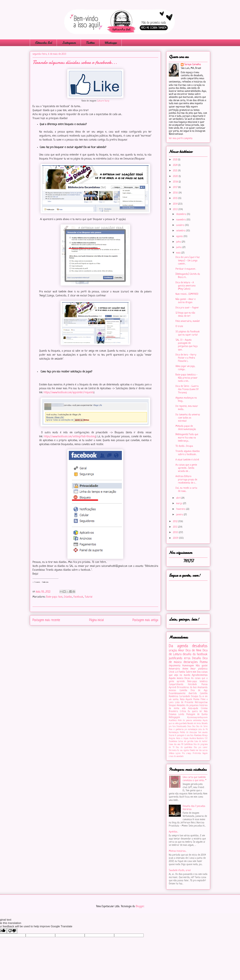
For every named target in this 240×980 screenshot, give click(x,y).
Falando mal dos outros (199, 750)
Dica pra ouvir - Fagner (187, 308)
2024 (176, 165)
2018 (176, 182)
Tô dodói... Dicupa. (184, 446)
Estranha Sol (43, 43)
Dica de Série (202, 727)
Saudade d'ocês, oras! (180, 870)
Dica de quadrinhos (184, 747)
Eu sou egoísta (183, 750)
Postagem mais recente (46, 620)
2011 (176, 527)
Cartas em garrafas (186, 741)
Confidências (188, 744)
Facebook (78, 597)
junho (179, 247)
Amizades (181, 705)
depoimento (175, 666)
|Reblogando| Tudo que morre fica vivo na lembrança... (187, 438)
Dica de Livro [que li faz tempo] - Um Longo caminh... (187, 261)
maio (179, 253)
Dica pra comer (201, 747)
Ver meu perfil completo (181, 138)
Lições (178, 753)
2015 (176, 198)
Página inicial (96, 620)
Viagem (205, 753)
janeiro (180, 515)
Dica (194, 727)
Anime (185, 669)
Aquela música (176, 678)
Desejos (195, 696)
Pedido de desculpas (188, 733)
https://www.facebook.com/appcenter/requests (69, 393)
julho (179, 242)
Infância (171, 753)
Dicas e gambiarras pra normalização (183, 730)
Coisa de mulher (201, 741)
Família (182, 672)
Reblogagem (174, 717)
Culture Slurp (103, 101)
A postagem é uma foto (184, 735)
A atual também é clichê (187, 460)
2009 (176, 538)
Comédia (183, 691)
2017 (176, 187)
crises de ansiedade (176, 756)
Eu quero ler (195, 711)
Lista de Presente (184, 702)
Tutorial (88, 597)
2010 (176, 532)
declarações (191, 662)
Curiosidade (185, 696)
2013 (176, 209)
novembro (181, 220)
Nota (182, 699)
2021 (176, 171)
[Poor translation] (12, 931)
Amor (181, 651)
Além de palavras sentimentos (190, 721)
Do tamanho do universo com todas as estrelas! (188, 418)
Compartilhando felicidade (183, 685)
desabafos (200, 646)
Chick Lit (173, 672)
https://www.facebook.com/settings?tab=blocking (70, 437)
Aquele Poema (192, 699)
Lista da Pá (203, 730)
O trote (179, 326)
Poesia (204, 685)
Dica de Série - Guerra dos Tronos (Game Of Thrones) (187, 389)
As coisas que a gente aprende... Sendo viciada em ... (186, 468)
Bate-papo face (54, 597)
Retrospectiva (201, 702)
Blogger (140, 906)
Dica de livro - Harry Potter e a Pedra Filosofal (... (186, 358)
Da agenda (178, 646)
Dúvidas (68, 597)
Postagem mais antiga (145, 620)
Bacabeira (200, 738)
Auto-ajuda (193, 708)
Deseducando (181, 727)
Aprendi (173, 688)
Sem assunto (203, 733)
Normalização (174, 733)
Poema (204, 662)
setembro (181, 231)
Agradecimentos (200, 675)
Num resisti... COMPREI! (187, 294)
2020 (176, 176)
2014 (176, 204)
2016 (176, 193)
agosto (180, 236)
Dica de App (199, 691)
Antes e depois (182, 738)
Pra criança (186, 753)
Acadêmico (173, 721)
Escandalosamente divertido (183, 694)
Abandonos (198, 735)
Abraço (205, 735)
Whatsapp (110, 43)
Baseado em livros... (194, 724)
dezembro (181, 214)
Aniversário (174, 669)
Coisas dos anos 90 (176, 744)
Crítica (183, 711)
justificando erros (180, 658)
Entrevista (173, 750)
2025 (176, 160)
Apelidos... (173, 832)
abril (179, 498)
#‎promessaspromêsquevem (197, 718)
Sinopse (172, 705)
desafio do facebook (195, 654)
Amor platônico (199, 669)
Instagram (69, 43)
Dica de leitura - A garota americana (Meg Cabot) (185, 286)
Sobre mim (191, 672)
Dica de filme (193, 651)
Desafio (197, 658)
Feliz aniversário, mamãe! (188, 321)
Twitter (90, 43)
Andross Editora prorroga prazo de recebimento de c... (186, 480)
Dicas (187, 678)
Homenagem (188, 666)
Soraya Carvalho (192, 65)
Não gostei (202, 666)
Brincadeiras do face (187, 688)
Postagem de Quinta (197, 714)
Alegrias (172, 738)
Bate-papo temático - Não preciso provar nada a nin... (186, 378)
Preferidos (197, 753)
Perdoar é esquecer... (186, 269)
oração (173, 651)
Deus (189, 727)
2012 (176, 522)
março (180, 504)
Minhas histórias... (178, 851)
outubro (181, 225)
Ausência (193, 738)
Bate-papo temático (197, 682)
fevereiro (181, 509)
